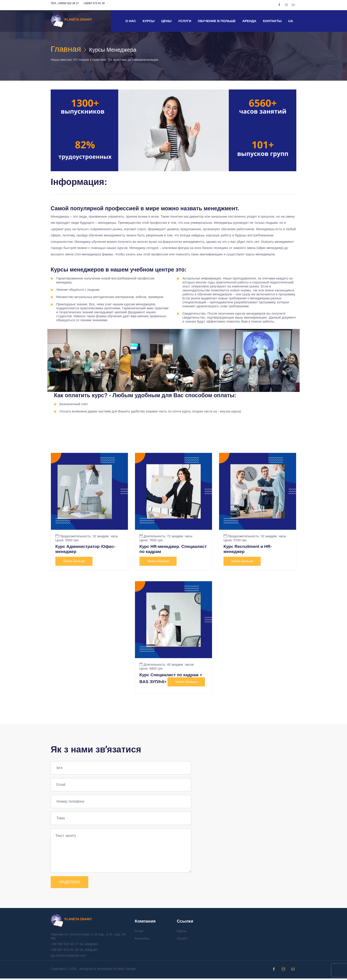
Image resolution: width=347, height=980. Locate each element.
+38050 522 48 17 (65, 3)
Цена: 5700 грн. (235, 541)
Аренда (249, 21)
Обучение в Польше (217, 21)
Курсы (148, 21)
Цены (166, 21)
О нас (131, 21)
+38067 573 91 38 (94, 3)
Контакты (272, 21)
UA (291, 21)
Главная (67, 49)
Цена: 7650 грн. (151, 541)
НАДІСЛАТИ (69, 884)
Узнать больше (74, 562)
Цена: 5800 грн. (151, 670)
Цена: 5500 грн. (67, 541)
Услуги (185, 21)
